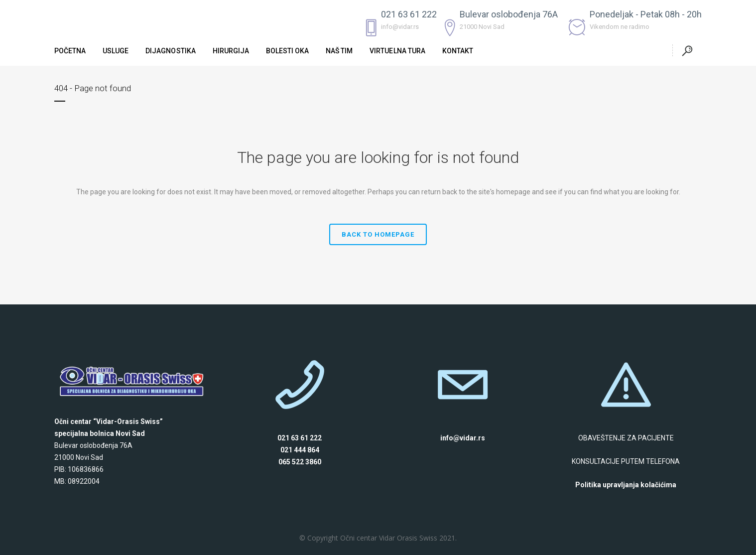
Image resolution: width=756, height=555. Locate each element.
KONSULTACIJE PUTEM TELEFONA (626, 461)
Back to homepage (378, 234)
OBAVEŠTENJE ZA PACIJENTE (626, 438)
